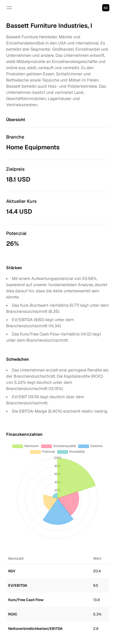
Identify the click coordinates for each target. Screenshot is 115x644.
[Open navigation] (9, 8)
